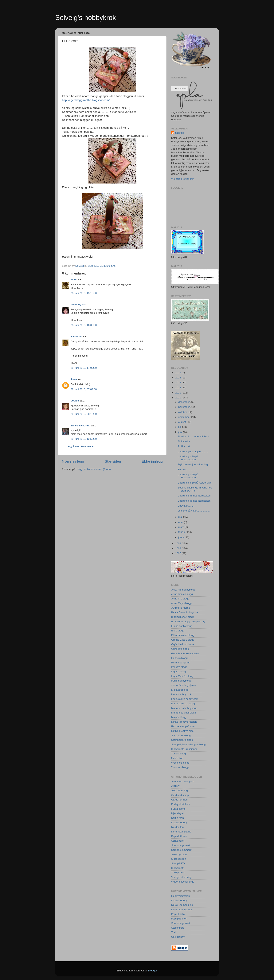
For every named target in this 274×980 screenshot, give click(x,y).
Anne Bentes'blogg (182, 594)
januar (182, 537)
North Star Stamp (181, 832)
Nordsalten (177, 827)
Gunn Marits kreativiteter (185, 653)
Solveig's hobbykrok (86, 18)
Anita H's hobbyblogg (183, 590)
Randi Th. (76, 336)
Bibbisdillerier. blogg (183, 617)
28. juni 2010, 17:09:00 (84, 368)
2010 (178, 398)
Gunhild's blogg (180, 649)
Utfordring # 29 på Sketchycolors (188, 458)
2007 (178, 553)
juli (180, 427)
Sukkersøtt (177, 868)
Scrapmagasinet (181, 845)
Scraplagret (178, 841)
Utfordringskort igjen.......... (193, 451)
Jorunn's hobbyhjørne (184, 685)
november (184, 407)
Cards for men (179, 800)
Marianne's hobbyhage (184, 708)
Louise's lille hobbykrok (184, 699)
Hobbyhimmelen (181, 896)
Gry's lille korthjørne (183, 644)
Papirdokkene (179, 836)
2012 (178, 387)
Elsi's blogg (178, 631)
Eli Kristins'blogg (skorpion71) (188, 621)
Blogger (152, 971)
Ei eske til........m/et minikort (193, 436)
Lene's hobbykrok (181, 694)
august (182, 422)
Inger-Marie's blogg (182, 676)
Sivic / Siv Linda (80, 426)
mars (182, 527)
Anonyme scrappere (183, 782)
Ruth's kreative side (182, 731)
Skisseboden (179, 859)
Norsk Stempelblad (182, 905)
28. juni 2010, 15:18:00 (84, 293)
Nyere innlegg (73, 461)
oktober (183, 412)
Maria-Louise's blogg (183, 703)
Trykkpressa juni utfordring (193, 464)
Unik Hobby (178, 937)
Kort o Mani (178, 818)
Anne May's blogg (181, 603)
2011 (178, 393)
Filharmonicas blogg (183, 635)
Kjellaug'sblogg (180, 690)
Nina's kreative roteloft (184, 722)
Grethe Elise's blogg (183, 640)
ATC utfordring (180, 790)
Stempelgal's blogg (182, 740)
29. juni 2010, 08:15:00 (84, 414)
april (181, 522)
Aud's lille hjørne (181, 608)
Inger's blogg (179, 672)
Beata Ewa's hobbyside (185, 612)
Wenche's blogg (180, 763)
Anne (74, 379)
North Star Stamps (182, 909)
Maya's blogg (179, 717)
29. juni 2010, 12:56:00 (84, 439)
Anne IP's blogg (180, 599)
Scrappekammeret (182, 850)
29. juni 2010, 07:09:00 (84, 389)
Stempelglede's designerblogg (188, 744)
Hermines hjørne (181, 663)
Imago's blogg (179, 667)
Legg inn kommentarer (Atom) (94, 469)
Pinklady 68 (78, 304)
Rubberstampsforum (183, 726)
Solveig (180, 133)
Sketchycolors (179, 854)
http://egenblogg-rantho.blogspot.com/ (86, 100)
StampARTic (178, 863)
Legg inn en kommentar (80, 446)
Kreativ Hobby (179, 822)
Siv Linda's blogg (181, 735)
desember (184, 402)
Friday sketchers (181, 804)
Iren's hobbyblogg (181, 681)
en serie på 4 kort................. (194, 511)
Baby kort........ (186, 506)
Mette (74, 280)
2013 (178, 383)
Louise (75, 401)
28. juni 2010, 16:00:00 (84, 325)
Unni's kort (177, 758)
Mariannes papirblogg (184, 713)
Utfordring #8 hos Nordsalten (194, 496)
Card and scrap (180, 795)
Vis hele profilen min (183, 179)
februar (183, 532)
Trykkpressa (178, 873)
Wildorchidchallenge (183, 882)
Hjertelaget (177, 813)
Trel (173, 932)
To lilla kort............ (188, 446)
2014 (178, 378)
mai (181, 517)
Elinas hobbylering (182, 626)
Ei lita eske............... (189, 441)
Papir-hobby (178, 914)
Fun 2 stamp (178, 809)
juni (181, 432)
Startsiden (113, 461)
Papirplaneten (179, 919)
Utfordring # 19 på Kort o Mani (195, 483)
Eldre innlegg (152, 461)
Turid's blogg (178, 754)
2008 (178, 548)
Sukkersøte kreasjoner (184, 749)
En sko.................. (188, 470)
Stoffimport (177, 928)
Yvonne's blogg (180, 767)
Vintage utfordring (181, 877)
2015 (178, 372)
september (185, 417)
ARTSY (176, 786)
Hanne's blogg (179, 658)
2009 (178, 543)
